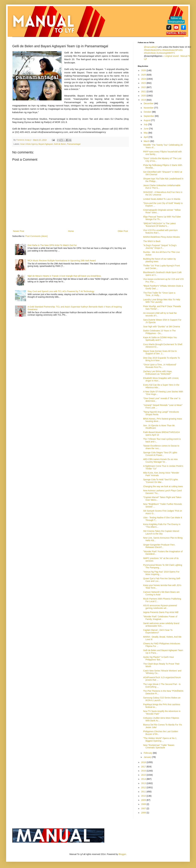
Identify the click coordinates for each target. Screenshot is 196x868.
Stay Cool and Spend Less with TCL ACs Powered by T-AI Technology (61, 291)
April (146, 137)
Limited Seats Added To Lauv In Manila (162, 199)
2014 (144, 779)
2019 (144, 100)
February (148, 753)
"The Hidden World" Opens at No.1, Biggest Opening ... (160, 739)
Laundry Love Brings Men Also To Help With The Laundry (162, 301)
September (149, 116)
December (149, 103)
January (148, 757)
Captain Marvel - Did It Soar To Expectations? (158, 631)
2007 (144, 808)
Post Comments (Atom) (37, 236)
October (148, 112)
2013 (144, 783)
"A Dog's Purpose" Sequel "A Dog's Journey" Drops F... (160, 247)
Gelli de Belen (60, 144)
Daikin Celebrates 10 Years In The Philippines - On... (159, 332)
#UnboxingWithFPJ (166, 53)
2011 (144, 792)
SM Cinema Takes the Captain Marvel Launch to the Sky (161, 532)
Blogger (122, 854)
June (146, 129)
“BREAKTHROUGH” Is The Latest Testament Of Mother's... (159, 225)
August (147, 120)
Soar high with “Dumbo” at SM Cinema (162, 327)
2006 (144, 813)
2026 (144, 70)
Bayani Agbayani (46, 144)
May (146, 133)
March (147, 141)
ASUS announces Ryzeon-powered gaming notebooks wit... (160, 607)
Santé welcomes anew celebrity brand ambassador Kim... (161, 625)
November (149, 108)
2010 (144, 796)
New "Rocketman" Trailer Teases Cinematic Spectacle (159, 746)
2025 (144, 75)
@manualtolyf (151, 47)
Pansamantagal (74, 144)
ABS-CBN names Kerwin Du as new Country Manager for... (160, 461)
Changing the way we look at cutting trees (163, 486)
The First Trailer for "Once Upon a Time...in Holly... (159, 294)
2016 (144, 771)
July (146, 124)
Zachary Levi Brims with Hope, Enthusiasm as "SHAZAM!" (158, 373)
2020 (144, 96)
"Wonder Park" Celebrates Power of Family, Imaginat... (160, 618)
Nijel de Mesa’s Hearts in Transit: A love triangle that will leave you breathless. (64, 276)
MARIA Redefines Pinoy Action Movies (162, 237)
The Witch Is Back (152, 241)
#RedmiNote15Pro (153, 50)
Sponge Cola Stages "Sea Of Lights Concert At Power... (160, 454)
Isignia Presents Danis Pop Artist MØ (161, 612)
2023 (144, 83)
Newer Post (19, 231)
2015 (144, 775)
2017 (144, 767)
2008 (144, 804)
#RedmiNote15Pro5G (172, 50)
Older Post (123, 231)
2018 (144, 762)
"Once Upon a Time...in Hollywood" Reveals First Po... (160, 366)
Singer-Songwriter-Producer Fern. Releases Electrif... (159, 546)
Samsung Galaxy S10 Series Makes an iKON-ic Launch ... (162, 699)
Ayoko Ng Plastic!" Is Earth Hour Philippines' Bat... (159, 658)
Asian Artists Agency (29, 144)
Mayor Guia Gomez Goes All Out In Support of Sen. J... (160, 352)
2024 (144, 79)
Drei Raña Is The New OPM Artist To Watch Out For (52, 245)
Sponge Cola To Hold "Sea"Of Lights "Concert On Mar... (161, 481)
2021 (144, 91)
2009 (144, 800)
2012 (144, 787)
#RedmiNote (150, 53)
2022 (144, 87)
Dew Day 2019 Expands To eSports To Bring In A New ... (161, 359)
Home (71, 231)
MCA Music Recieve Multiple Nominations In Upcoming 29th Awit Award (62, 261)
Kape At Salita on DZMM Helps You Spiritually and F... (160, 339)
